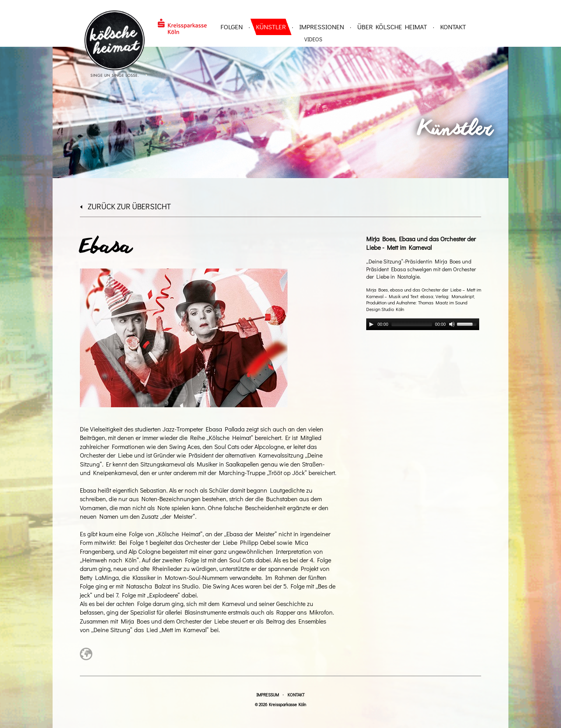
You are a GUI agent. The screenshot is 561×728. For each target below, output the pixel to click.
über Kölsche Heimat (392, 27)
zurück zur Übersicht (125, 206)
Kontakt (453, 27)
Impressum (268, 695)
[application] (423, 324)
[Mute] (452, 324)
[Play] (371, 324)
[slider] (412, 324)
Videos (313, 39)
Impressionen (322, 27)
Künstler (271, 27)
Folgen (232, 27)
